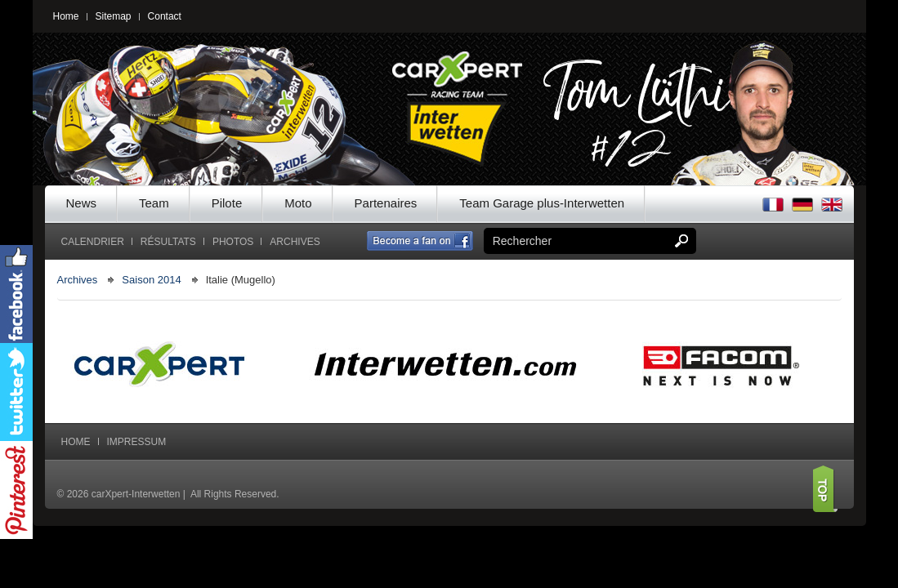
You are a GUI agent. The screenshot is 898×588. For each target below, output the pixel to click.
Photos (233, 242)
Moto (298, 203)
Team (154, 203)
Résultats (168, 242)
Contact (165, 16)
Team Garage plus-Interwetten (542, 203)
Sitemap (114, 16)
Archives (295, 242)
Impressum (137, 442)
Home (66, 16)
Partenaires (386, 203)
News (82, 203)
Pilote (227, 203)
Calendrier (93, 242)
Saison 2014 (151, 280)
